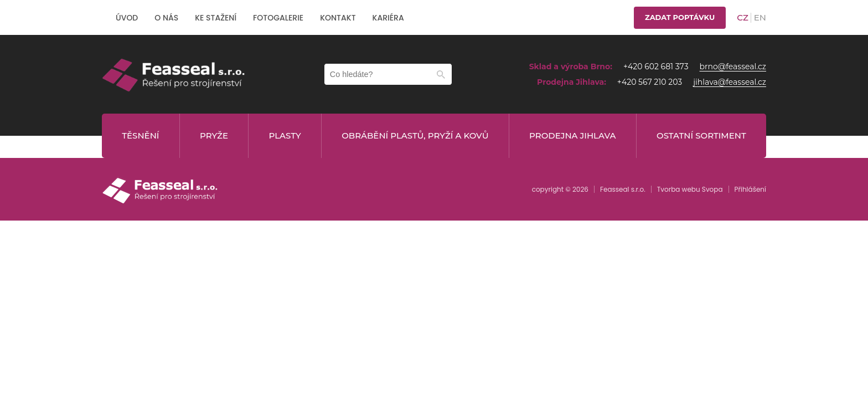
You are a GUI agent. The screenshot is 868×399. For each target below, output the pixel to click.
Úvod (127, 18)
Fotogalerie (278, 18)
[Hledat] (441, 74)
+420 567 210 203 (650, 82)
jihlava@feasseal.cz (730, 82)
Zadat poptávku (680, 17)
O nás (166, 18)
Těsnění (140, 135)
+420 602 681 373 (656, 66)
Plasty (285, 135)
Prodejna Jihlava (573, 135)
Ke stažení (216, 18)
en (760, 17)
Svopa (712, 189)
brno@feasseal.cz (733, 66)
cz (743, 17)
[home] (174, 74)
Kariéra (388, 18)
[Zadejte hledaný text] (388, 74)
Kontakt (338, 18)
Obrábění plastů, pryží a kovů (415, 135)
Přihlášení (750, 189)
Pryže (214, 135)
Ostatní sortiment (701, 135)
